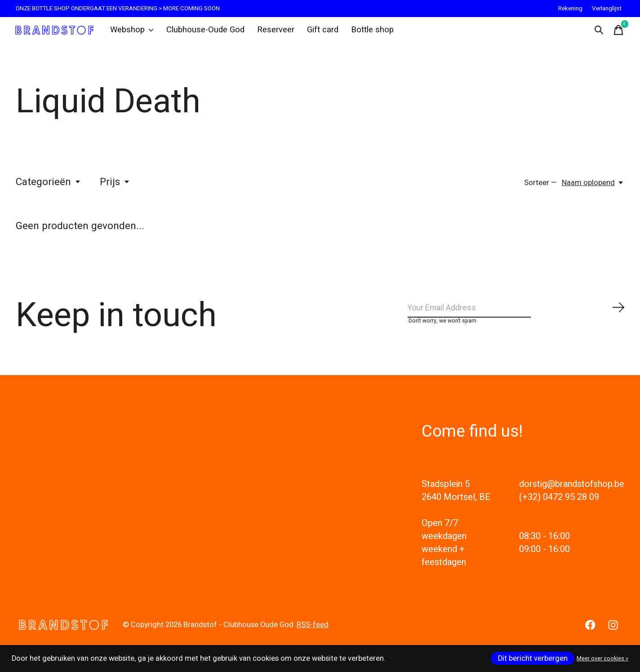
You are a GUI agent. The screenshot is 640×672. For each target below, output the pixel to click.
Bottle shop (365, 33)
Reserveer (271, 33)
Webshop (136, 33)
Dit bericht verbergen (533, 659)
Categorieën (49, 189)
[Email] (516, 318)
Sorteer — (540, 190)
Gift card (317, 33)
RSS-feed (313, 639)
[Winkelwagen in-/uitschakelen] (615, 33)
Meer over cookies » (602, 659)
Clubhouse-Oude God (205, 33)
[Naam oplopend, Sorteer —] (593, 190)
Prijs (115, 189)
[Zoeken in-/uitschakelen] (596, 33)
